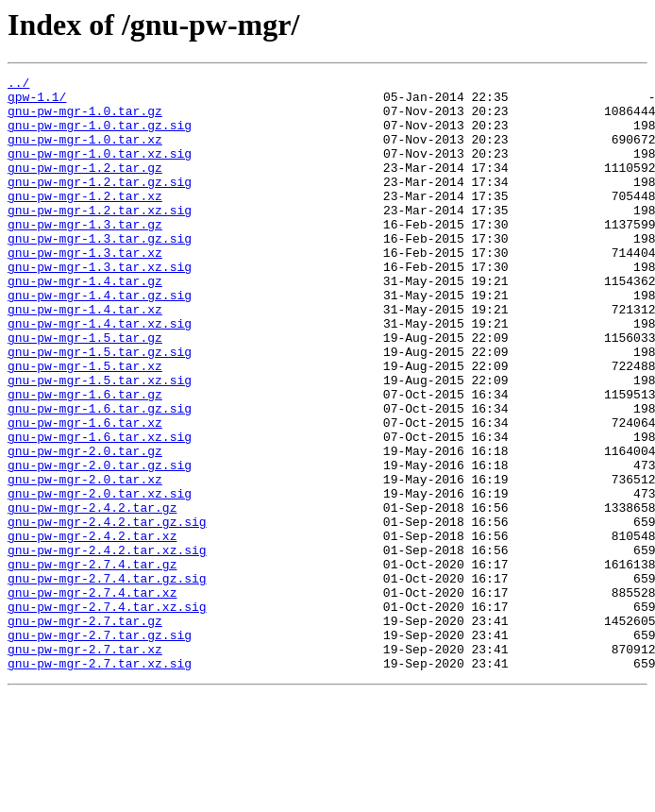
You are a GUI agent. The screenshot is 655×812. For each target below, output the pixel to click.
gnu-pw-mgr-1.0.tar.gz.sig (100, 136)
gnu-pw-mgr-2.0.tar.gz (85, 527)
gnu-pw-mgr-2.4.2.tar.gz (92, 595)
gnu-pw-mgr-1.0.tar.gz (85, 119)
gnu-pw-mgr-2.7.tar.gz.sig (100, 748)
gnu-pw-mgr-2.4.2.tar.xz (92, 629)
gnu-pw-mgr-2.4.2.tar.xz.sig (107, 646)
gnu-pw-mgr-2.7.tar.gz (85, 731)
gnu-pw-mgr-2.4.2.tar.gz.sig (107, 612)
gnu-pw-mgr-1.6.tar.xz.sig (100, 510)
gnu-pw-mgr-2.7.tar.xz (85, 765)
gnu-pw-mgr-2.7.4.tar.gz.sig (107, 680)
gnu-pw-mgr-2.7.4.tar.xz (92, 697)
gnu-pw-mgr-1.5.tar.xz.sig (100, 442)
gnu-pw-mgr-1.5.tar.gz (85, 391)
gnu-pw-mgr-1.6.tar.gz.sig (100, 476)
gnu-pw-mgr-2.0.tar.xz (85, 561)
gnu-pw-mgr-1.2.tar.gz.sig (100, 204)
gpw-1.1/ (37, 102)
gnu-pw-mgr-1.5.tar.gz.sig (100, 408)
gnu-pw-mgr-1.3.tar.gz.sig (100, 272)
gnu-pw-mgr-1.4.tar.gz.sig (100, 340)
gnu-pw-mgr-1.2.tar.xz (85, 221)
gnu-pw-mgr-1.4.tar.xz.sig (100, 374)
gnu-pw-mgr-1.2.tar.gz (85, 187)
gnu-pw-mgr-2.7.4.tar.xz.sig (107, 714)
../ (18, 85)
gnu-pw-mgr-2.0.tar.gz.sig (100, 544)
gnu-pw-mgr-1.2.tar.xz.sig (100, 238)
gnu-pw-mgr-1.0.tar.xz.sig (100, 170)
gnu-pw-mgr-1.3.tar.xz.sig (100, 306)
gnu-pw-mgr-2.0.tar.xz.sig (100, 578)
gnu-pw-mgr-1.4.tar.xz (85, 357)
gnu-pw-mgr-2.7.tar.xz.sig (100, 782)
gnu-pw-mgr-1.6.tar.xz (85, 493)
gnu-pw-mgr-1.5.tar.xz (85, 425)
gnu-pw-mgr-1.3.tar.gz (85, 255)
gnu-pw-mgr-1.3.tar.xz (85, 289)
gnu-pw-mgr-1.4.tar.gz (85, 323)
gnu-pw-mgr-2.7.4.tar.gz (92, 663)
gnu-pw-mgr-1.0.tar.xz (85, 153)
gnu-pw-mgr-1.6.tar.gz (85, 459)
